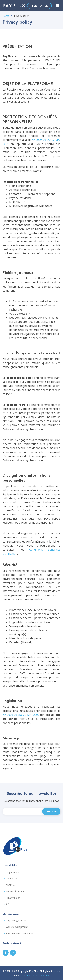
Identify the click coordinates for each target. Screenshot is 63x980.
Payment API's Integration (20, 933)
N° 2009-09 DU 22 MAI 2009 (21, 715)
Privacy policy (13, 898)
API (8, 904)
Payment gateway (16, 921)
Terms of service (15, 891)
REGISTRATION (39, 6)
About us (11, 885)
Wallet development (17, 927)
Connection (12, 879)
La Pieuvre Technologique (36, 975)
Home (6, 16)
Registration (12, 872)
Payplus (14, 6)
